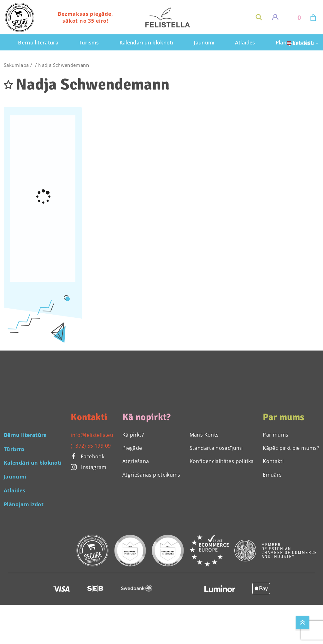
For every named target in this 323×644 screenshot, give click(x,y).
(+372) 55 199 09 (91, 446)
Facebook (88, 456)
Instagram (88, 467)
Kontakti (273, 461)
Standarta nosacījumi (216, 448)
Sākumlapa (16, 65)
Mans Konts (204, 435)
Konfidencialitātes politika (222, 461)
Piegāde (132, 448)
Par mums (276, 435)
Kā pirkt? (133, 435)
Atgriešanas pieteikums (151, 475)
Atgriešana (136, 461)
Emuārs (272, 475)
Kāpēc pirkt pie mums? (291, 448)
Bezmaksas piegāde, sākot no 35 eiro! (85, 17)
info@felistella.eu (92, 435)
